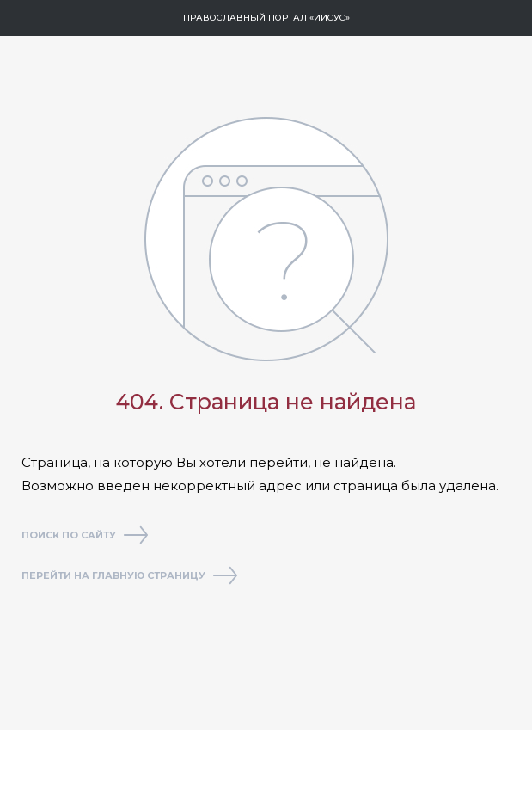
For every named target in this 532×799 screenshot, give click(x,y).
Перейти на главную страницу (130, 577)
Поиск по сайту (85, 536)
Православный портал (266, 18)
